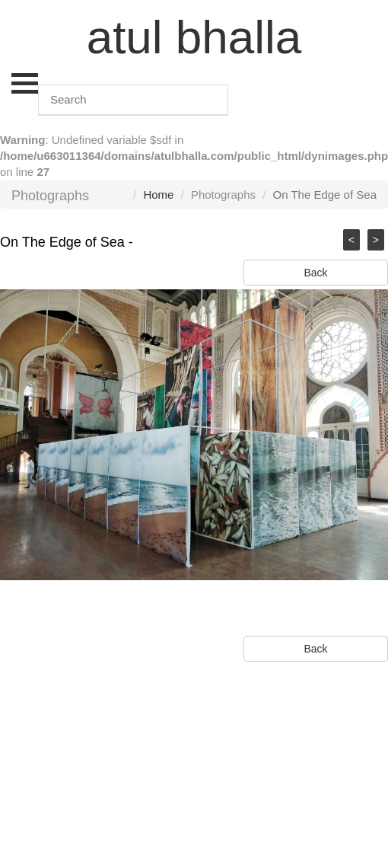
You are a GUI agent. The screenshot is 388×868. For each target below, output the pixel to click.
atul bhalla (194, 37)
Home (158, 195)
